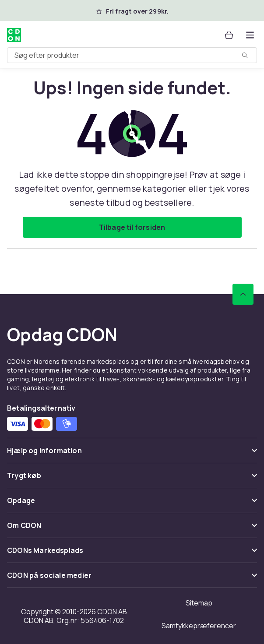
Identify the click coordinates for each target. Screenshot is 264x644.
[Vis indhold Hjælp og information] (132, 454)
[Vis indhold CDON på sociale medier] (132, 579)
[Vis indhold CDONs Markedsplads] (132, 554)
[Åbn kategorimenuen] (250, 35)
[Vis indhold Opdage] (132, 504)
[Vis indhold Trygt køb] (132, 479)
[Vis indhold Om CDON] (132, 529)
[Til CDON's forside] (14, 35)
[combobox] (132, 55)
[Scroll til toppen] (243, 294)
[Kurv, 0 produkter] (229, 35)
